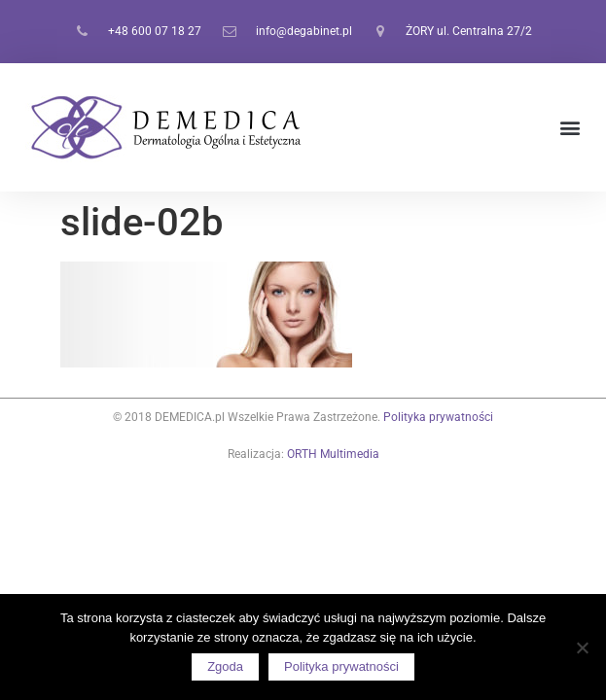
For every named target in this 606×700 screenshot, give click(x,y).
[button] (570, 128)
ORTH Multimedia (333, 454)
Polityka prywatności (438, 417)
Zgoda (225, 666)
